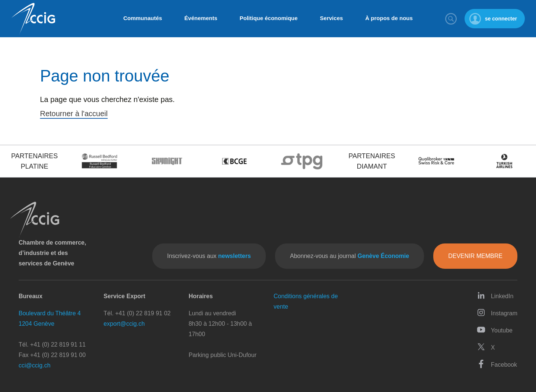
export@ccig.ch (124, 324)
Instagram (497, 313)
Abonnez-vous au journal (350, 256)
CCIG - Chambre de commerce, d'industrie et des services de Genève (33, 19)
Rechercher (451, 19)
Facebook (497, 364)
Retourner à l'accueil (74, 114)
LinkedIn (495, 295)
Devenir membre (475, 256)
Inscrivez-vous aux (209, 256)
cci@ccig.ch (35, 365)
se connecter (501, 19)
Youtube (495, 330)
